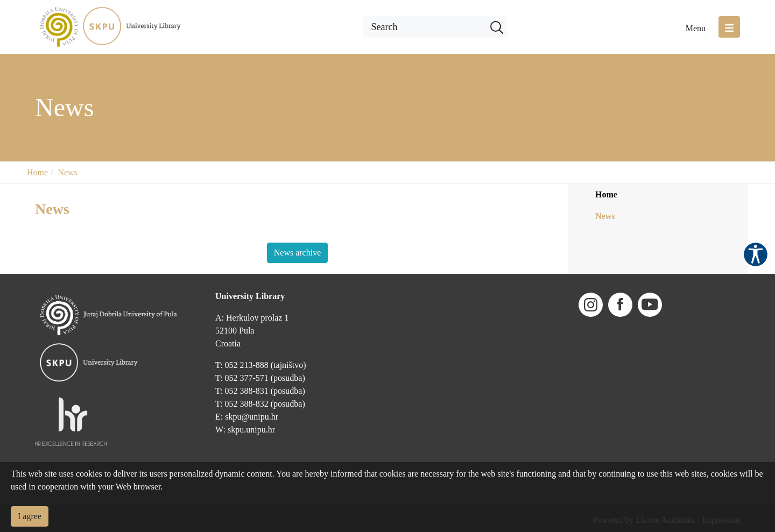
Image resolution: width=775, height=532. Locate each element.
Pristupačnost (756, 254)
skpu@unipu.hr (252, 417)
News (68, 172)
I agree (30, 516)
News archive (298, 253)
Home (37, 172)
